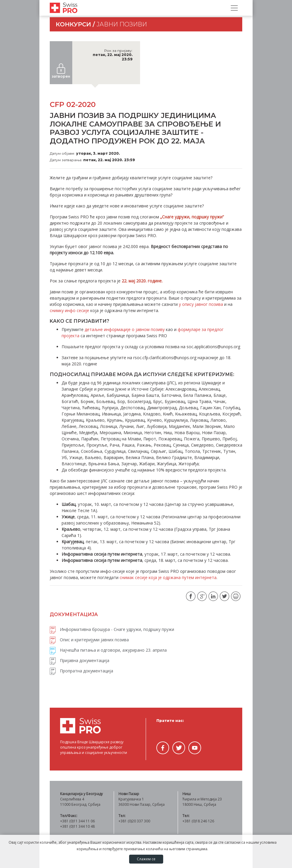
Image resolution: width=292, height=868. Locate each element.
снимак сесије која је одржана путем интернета (168, 577)
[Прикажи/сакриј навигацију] (234, 8)
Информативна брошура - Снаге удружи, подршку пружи (112, 629)
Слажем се (146, 859)
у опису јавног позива (201, 304)
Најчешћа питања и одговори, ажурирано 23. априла (108, 650)
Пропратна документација (81, 671)
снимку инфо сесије (69, 310)
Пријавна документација (80, 660)
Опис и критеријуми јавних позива (89, 640)
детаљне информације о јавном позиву (125, 329)
